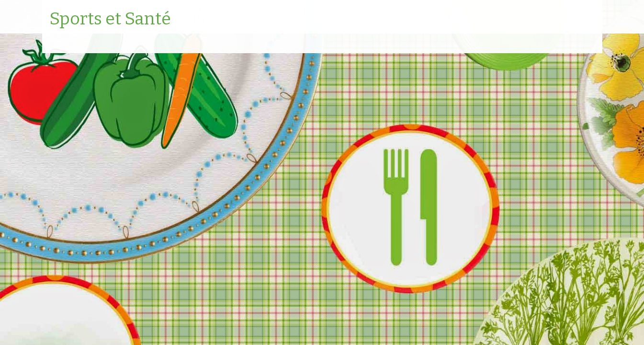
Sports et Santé (110, 19)
